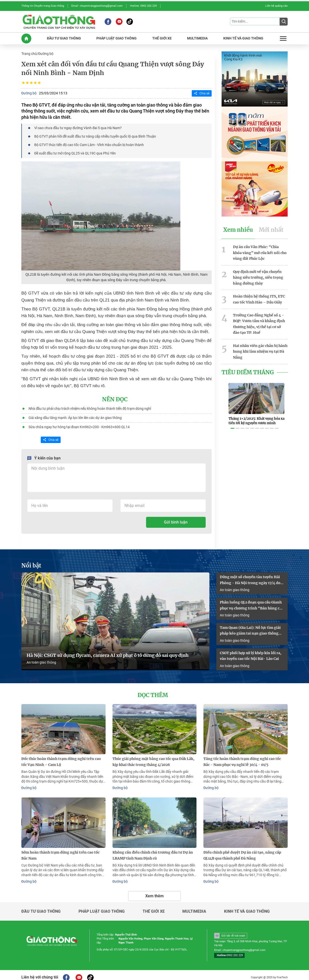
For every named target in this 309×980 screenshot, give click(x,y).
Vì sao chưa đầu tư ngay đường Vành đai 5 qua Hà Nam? (78, 127)
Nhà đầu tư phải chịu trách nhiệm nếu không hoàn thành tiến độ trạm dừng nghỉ (90, 407)
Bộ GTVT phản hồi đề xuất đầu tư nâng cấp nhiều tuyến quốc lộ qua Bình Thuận (95, 136)
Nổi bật (31, 564)
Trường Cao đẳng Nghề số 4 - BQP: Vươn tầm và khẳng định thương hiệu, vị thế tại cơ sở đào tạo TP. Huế (259, 321)
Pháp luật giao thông (102, 907)
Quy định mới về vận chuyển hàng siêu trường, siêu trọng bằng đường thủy (258, 276)
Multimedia (194, 907)
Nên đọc (115, 398)
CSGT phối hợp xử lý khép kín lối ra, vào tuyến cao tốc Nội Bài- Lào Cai (251, 653)
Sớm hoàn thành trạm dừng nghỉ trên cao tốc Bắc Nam (60, 851)
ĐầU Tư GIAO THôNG (64, 38)
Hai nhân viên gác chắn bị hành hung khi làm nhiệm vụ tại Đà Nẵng (260, 348)
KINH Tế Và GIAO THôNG (243, 38)
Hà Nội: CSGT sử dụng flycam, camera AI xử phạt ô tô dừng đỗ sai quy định (108, 652)
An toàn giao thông (41, 659)
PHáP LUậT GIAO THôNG (116, 38)
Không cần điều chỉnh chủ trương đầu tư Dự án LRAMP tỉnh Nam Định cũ (153, 851)
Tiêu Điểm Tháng (247, 369)
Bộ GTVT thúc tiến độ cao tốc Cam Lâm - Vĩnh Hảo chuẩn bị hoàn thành (89, 144)
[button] (232, 422)
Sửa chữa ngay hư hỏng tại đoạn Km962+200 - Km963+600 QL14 (79, 425)
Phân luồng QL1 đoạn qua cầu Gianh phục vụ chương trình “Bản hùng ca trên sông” (251, 603)
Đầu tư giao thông (41, 907)
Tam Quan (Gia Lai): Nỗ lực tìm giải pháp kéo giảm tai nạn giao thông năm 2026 (250, 628)
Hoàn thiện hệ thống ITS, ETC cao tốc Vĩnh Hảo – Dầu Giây (259, 297)
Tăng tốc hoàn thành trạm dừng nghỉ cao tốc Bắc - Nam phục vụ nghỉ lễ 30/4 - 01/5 (242, 758)
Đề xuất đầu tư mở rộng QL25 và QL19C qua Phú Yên (75, 152)
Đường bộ (46, 53)
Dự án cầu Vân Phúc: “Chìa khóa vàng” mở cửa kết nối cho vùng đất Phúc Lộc (260, 252)
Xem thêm (154, 891)
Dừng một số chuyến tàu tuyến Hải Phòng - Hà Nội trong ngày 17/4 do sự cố (250, 578)
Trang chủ (29, 53)
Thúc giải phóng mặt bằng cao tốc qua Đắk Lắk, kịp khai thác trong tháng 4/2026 (154, 758)
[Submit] (284, 21)
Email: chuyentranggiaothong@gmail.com (97, 6)
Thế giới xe (154, 907)
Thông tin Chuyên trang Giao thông (43, 6)
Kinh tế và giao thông (247, 907)
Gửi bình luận (176, 520)
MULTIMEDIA (197, 38)
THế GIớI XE (162, 38)
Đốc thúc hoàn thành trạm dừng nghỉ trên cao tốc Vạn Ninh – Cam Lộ (61, 758)
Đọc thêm (153, 692)
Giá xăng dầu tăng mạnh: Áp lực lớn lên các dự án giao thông (75, 416)
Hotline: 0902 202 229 (143, 6)
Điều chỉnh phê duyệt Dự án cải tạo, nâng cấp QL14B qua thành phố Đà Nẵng (242, 851)
